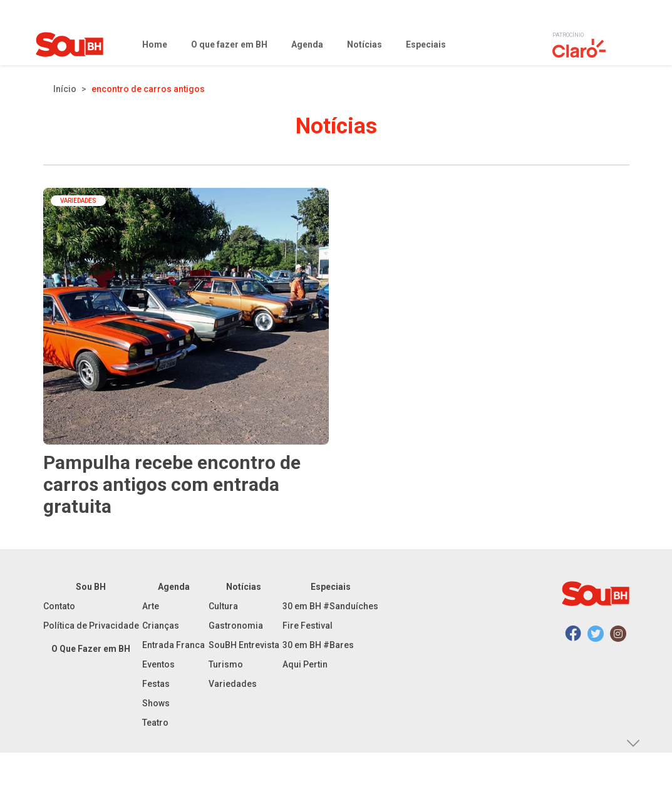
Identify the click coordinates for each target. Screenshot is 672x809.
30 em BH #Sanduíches (330, 606)
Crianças (161, 626)
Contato (59, 606)
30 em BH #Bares (318, 645)
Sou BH (91, 587)
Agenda (174, 587)
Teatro (155, 723)
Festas (156, 684)
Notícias (244, 587)
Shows (156, 703)
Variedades (233, 684)
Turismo (226, 664)
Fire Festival (308, 626)
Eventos (158, 664)
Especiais (331, 587)
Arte (151, 606)
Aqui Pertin (305, 664)
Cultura (223, 606)
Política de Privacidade (91, 626)
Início (65, 89)
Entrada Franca (173, 645)
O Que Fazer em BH (91, 649)
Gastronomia (236, 626)
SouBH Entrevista (244, 645)
